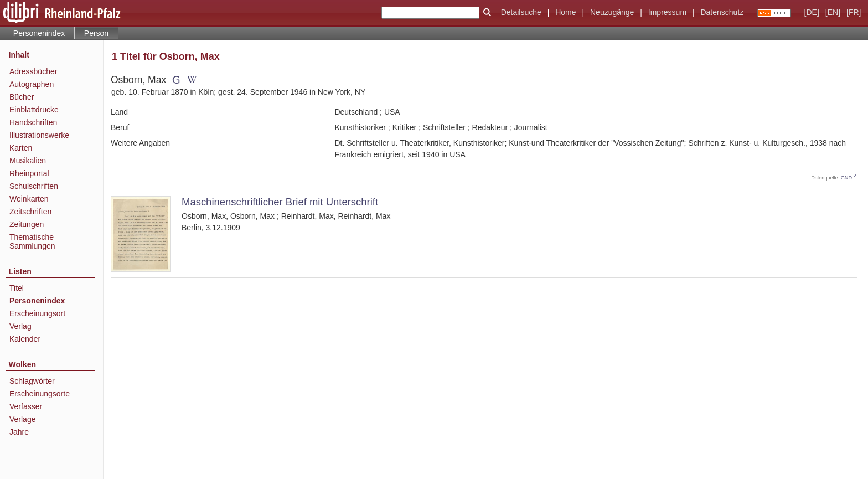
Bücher (22, 97)
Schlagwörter (32, 381)
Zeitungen (27, 224)
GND (846, 178)
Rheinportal (29, 173)
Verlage (22, 419)
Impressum (667, 12)
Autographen (32, 84)
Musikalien (28, 161)
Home (565, 12)
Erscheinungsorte (40, 394)
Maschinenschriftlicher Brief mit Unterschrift (280, 202)
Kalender (25, 339)
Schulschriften (34, 186)
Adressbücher (33, 71)
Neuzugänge (612, 12)
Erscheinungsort (37, 313)
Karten (21, 148)
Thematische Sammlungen (32, 241)
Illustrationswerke (39, 135)
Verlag (20, 326)
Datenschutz (722, 12)
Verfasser (26, 406)
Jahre (19, 432)
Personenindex (39, 33)
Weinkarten (29, 199)
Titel (17, 288)
